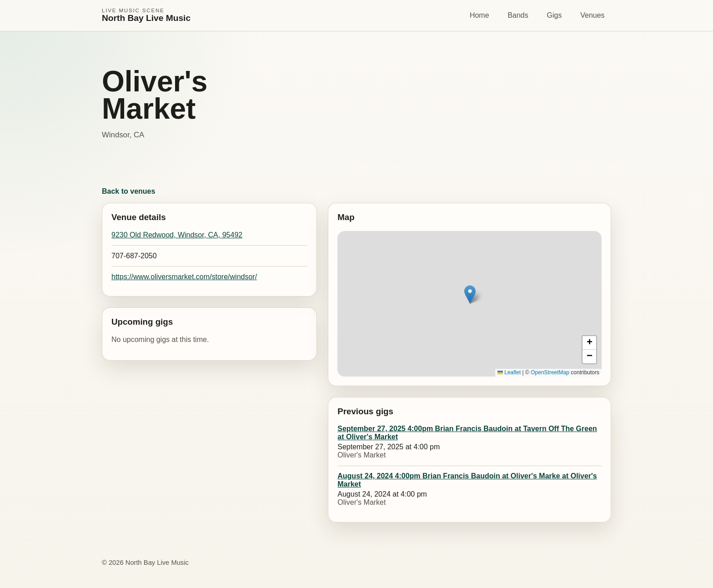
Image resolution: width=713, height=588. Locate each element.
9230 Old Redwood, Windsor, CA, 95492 (177, 235)
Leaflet (509, 372)
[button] (470, 294)
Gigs (555, 15)
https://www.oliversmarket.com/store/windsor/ (184, 277)
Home (480, 15)
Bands (518, 15)
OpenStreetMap (550, 372)
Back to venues (128, 191)
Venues (592, 15)
